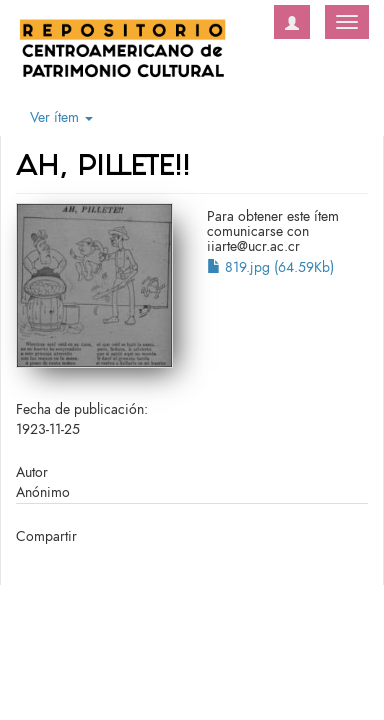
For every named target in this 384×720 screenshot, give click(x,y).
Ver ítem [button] (61, 117)
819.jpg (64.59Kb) (270, 267)
